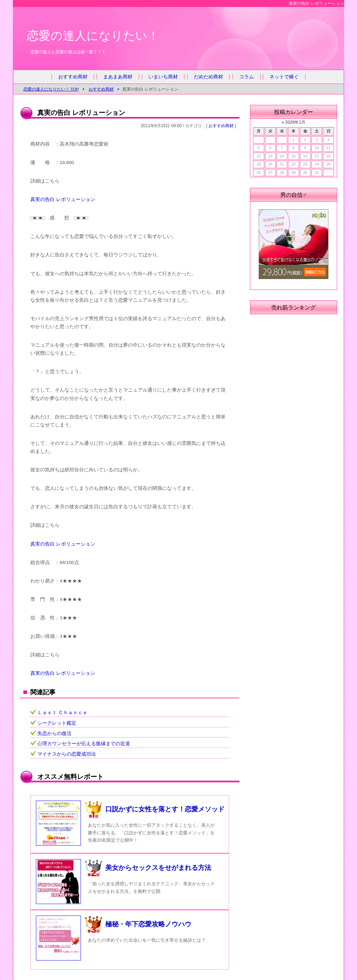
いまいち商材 (163, 77)
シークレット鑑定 (57, 723)
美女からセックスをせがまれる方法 (158, 868)
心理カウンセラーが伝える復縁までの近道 (84, 744)
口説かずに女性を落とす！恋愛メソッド (165, 809)
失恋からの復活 (54, 734)
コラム (246, 77)
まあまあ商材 (118, 77)
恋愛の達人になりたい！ (93, 36)
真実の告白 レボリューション (63, 199)
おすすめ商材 (73, 77)
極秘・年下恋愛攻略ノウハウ (148, 924)
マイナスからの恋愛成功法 (67, 754)
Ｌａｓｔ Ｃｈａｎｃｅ (62, 713)
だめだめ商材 (208, 77)
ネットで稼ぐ (284, 77)
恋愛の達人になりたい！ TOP (51, 89)
